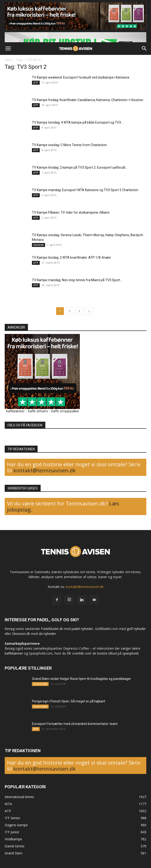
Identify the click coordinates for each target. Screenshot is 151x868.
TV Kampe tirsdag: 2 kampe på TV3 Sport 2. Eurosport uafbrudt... (80, 167)
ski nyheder (47, 634)
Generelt (39, 245)
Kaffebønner (15, 411)
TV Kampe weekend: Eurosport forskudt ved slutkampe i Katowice (81, 77)
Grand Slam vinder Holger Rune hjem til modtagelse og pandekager (81, 679)
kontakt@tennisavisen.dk (44, 470)
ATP (36, 83)
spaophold (130, 653)
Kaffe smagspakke (65, 411)
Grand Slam (40, 684)
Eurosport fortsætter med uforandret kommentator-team (75, 724)
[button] (8, 49)
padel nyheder (82, 629)
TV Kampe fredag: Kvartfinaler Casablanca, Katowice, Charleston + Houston (88, 100)
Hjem (8, 60)
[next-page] (89, 311)
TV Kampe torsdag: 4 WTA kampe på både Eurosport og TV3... (77, 122)
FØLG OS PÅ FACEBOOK (25, 425)
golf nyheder (136, 629)
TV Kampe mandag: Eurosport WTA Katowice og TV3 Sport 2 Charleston (85, 190)
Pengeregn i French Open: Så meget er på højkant (69, 701)
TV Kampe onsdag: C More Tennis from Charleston (69, 145)
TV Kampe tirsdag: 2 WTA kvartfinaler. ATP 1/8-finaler (72, 258)
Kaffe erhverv (38, 411)
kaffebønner (14, 653)
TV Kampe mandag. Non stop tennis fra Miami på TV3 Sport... (77, 280)
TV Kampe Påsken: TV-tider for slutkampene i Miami (71, 212)
